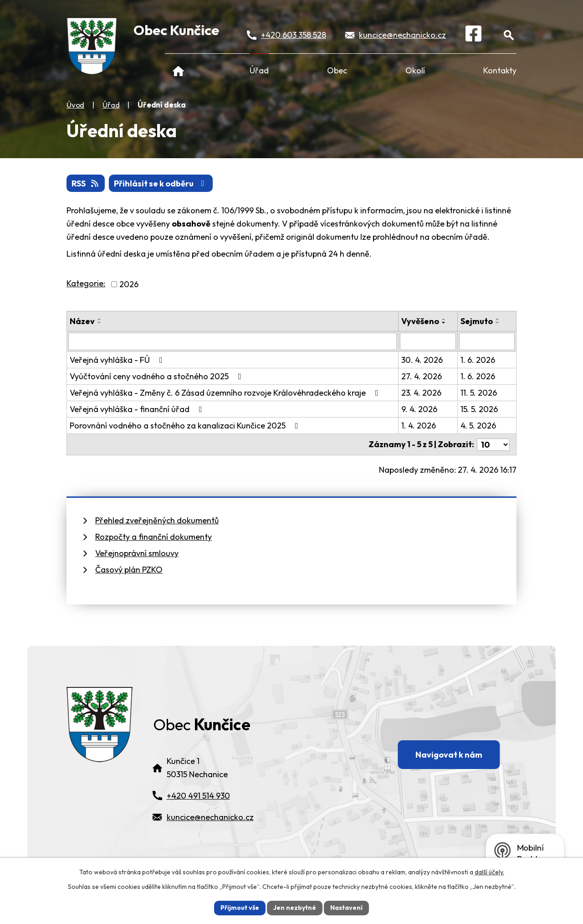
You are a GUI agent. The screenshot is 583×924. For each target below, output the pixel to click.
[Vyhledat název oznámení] (233, 341)
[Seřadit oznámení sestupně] (100, 323)
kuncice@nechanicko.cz (402, 35)
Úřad (259, 70)
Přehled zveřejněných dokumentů (157, 520)
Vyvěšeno (420, 321)
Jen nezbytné (295, 908)
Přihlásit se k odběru (161, 183)
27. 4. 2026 (422, 376)
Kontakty (500, 70)
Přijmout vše (240, 908)
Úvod (178, 70)
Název (82, 321)
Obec (337, 70)
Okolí (415, 70)
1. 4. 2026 (419, 426)
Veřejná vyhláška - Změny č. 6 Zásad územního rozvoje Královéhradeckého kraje (226, 393)
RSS (86, 183)
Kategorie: (86, 283)
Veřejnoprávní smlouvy (137, 553)
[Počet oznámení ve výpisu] (493, 444)
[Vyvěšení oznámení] (428, 341)
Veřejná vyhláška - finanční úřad (138, 409)
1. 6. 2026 (478, 360)
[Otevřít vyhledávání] (509, 35)
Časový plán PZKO (129, 569)
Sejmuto (477, 321)
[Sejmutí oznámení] (487, 341)
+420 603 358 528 (294, 35)
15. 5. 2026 (479, 409)
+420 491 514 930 (198, 796)
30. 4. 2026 (422, 360)
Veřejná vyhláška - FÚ (118, 360)
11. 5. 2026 (479, 393)
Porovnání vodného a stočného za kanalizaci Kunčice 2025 (186, 426)
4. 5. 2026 (478, 426)
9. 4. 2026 (419, 409)
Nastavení (346, 908)
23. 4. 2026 (421, 393)
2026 (129, 284)
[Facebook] (473, 35)
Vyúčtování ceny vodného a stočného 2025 (157, 376)
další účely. (489, 872)
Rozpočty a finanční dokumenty (153, 536)
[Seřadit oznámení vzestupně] (100, 319)
